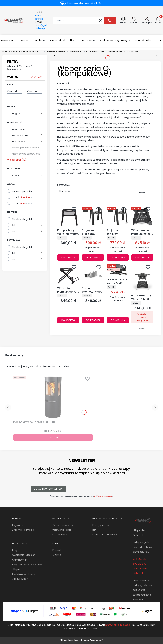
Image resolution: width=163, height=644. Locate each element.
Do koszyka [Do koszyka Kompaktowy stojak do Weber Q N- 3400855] (68, 257)
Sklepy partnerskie (56, 51)
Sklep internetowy (80, 640)
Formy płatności (101, 525)
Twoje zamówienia (63, 525)
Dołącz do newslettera (48, 489)
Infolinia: (39, 16)
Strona (142, 193)
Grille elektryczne (95, 51)
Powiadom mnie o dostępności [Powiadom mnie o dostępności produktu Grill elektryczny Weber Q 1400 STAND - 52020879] (142, 317)
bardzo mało (19, 142)
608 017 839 (140, 564)
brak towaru (19, 130)
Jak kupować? (20, 579)
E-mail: (42, 25)
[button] (110, 20)
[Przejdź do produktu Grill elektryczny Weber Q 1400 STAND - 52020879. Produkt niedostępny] (142, 278)
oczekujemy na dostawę (26, 148)
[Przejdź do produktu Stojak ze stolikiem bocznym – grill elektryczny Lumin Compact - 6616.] (93, 216)
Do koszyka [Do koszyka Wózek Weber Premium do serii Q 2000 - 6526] (142, 257)
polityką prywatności (103, 496)
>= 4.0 (23, 197)
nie (14, 231)
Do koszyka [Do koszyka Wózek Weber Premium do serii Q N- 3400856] (68, 320)
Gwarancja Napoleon (24, 555)
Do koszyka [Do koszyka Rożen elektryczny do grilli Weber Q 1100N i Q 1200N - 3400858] (93, 320)
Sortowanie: (64, 185)
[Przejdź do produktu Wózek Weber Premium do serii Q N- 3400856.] (68, 274)
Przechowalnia (60, 535)
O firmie (57, 555)
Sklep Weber (76, 51)
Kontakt (57, 550)
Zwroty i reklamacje (23, 530)
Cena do (32, 91)
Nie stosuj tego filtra (23, 191)
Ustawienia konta (62, 530)
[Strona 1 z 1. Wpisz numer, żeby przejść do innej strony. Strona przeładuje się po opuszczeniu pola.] (148, 193)
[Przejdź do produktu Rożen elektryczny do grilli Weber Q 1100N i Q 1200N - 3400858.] (93, 274)
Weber (16, 114)
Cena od (12, 91)
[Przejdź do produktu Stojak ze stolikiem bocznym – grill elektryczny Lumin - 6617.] (118, 216)
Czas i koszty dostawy (105, 535)
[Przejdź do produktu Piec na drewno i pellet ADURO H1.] (53, 397)
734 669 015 (140, 559)
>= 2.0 (22, 203)
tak (14, 225)
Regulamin (18, 525)
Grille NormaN (20, 560)
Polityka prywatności (24, 574)
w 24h (16, 176)
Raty (95, 530)
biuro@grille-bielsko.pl (118, 625)
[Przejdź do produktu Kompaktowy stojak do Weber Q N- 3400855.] (68, 216)
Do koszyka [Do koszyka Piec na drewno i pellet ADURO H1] (53, 437)
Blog (15, 550)
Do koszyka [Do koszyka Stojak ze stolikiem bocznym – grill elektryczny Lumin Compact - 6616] (93, 257)
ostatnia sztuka (21, 136)
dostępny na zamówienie (26, 154)
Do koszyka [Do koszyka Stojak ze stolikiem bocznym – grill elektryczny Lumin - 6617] (118, 257)
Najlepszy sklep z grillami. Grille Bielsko (22, 51)
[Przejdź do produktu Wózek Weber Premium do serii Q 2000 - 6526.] (142, 216)
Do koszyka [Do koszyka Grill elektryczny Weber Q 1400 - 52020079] (118, 320)
